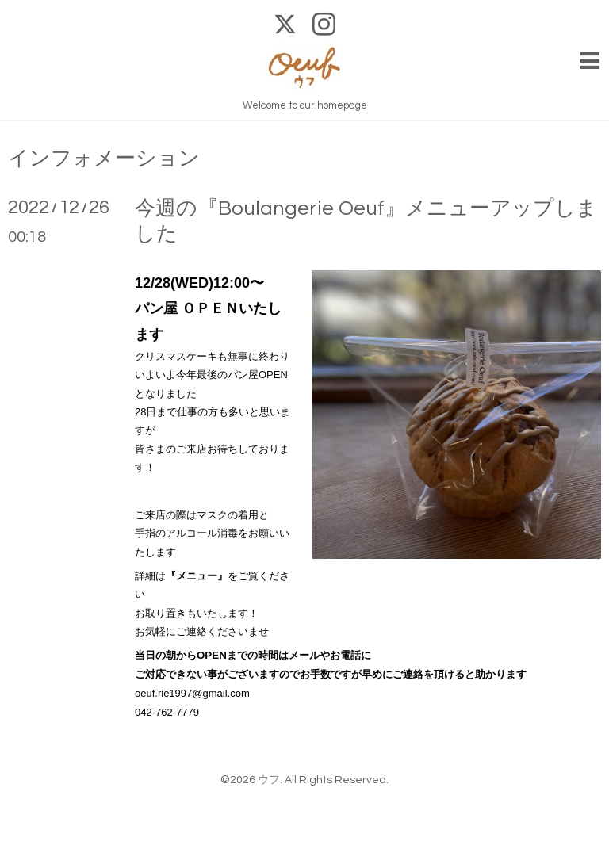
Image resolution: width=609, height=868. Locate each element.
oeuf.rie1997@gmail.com (192, 693)
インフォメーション (104, 159)
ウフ (269, 780)
